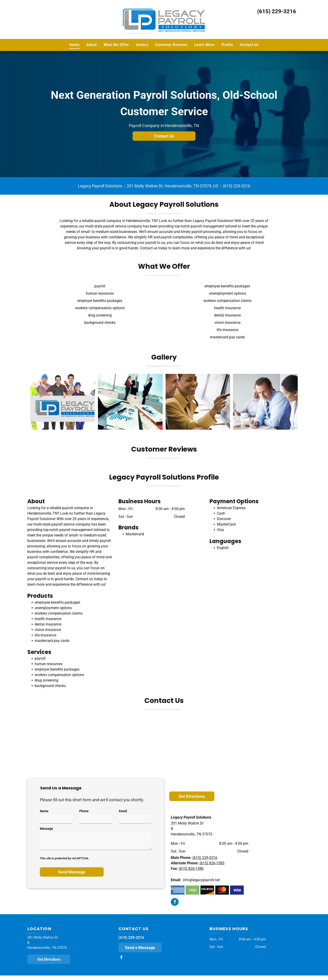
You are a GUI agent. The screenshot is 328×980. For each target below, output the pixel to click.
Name (44, 811)
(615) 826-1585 (212, 863)
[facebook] (175, 902)
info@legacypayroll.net (201, 880)
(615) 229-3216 (277, 11)
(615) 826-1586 (191, 869)
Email (123, 811)
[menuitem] (74, 45)
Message (46, 829)
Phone (84, 811)
